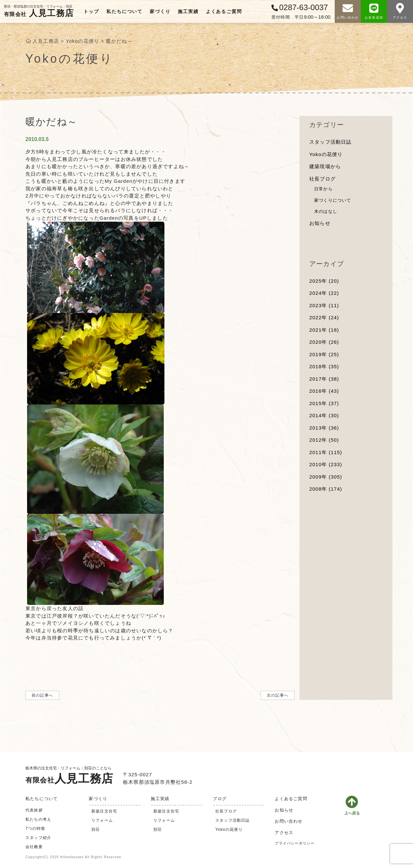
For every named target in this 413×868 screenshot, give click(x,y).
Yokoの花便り (326, 154)
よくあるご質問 (224, 11)
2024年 (324, 293)
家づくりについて (333, 200)
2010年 (326, 464)
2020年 (324, 342)
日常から (323, 189)
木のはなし (326, 211)
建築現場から (325, 166)
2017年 (324, 379)
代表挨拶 (34, 810)
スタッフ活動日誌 (330, 142)
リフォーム (102, 820)
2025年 (324, 281)
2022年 (324, 317)
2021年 (324, 330)
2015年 (324, 403)
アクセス (284, 833)
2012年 (324, 440)
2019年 (324, 354)
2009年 (326, 477)
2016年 (324, 391)
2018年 (324, 366)
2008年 (326, 489)
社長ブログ (322, 179)
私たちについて (124, 11)
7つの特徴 (35, 829)
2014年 (324, 415)
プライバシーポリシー (295, 843)
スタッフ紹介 (38, 838)
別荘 (96, 829)
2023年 (324, 305)
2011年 (326, 452)
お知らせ (320, 223)
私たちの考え (38, 819)
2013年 (324, 428)
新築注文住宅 (104, 811)
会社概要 (34, 847)
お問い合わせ (289, 821)
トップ (91, 11)
